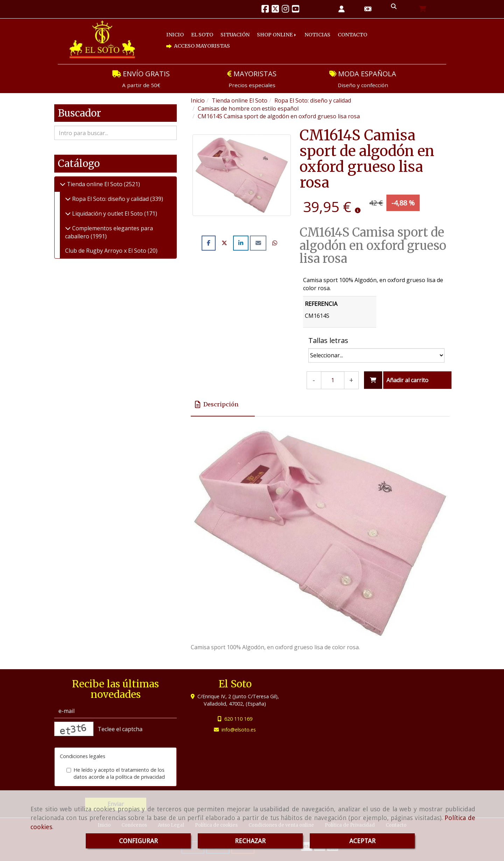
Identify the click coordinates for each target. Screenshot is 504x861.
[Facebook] (265, 10)
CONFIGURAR (138, 841)
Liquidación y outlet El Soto (107, 213)
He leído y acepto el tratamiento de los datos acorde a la (116, 773)
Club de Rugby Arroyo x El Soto (106, 251)
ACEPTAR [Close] (362, 841)
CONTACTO (352, 35)
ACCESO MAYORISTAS (198, 46)
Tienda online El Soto (95, 184)
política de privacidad (140, 777)
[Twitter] (275, 10)
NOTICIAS (317, 35)
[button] (342, 9)
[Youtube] (296, 10)
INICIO (175, 35)
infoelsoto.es (239, 730)
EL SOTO (202, 35)
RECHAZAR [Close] (250, 841)
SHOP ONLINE (277, 35)
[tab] (223, 405)
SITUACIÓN (235, 35)
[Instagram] (285, 10)
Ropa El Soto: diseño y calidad (110, 199)
